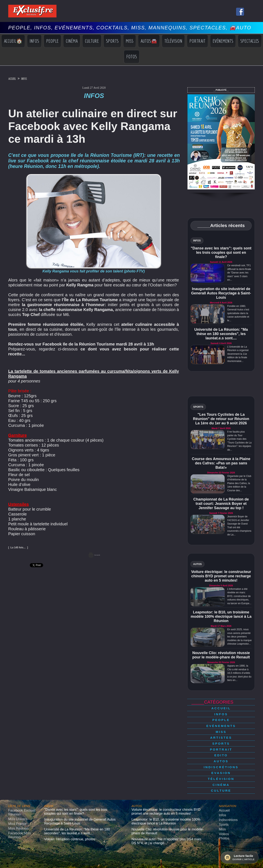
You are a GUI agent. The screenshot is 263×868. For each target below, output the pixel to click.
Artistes (221, 730)
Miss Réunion (16, 804)
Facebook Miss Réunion (17, 810)
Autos (221, 748)
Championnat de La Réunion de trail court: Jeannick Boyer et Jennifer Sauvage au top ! (221, 504)
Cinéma (72, 41)
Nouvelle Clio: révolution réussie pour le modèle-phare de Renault (221, 655)
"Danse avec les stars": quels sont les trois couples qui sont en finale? (221, 253)
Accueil (14, 79)
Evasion (221, 757)
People (52, 41)
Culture (92, 41)
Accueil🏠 (13, 41)
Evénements (223, 41)
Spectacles (250, 41)
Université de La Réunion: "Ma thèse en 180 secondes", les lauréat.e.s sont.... (221, 334)
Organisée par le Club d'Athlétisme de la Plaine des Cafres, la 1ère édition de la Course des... (239, 483)
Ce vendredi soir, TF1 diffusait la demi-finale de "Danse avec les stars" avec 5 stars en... (239, 273)
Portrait (197, 41)
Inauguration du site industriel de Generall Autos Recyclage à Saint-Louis (221, 293)
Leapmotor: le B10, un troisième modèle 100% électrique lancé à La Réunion (221, 617)
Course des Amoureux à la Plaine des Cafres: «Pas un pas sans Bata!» (221, 463)
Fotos (132, 56)
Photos (223, 812)
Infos (34, 41)
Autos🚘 (149, 41)
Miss (130, 41)
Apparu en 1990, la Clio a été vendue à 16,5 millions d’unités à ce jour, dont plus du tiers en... (239, 673)
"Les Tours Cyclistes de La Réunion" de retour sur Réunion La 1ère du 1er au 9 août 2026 (221, 419)
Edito (221, 744)
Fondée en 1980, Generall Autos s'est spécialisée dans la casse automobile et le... (238, 313)
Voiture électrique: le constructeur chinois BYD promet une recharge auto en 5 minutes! (221, 576)
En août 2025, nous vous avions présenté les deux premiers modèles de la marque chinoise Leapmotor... (239, 637)
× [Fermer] (2, 862)
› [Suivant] (6, 866)
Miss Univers (16, 796)
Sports (112, 41)
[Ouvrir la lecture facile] (240, 858)
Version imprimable (94, 554)
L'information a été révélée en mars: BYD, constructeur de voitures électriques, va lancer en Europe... (239, 596)
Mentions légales (131, 850)
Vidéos (223, 809)
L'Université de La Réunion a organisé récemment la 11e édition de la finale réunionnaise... (238, 354)
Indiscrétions (221, 753)
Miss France (16, 800)
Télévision (173, 41)
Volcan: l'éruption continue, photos (65, 813)
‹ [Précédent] (2, 866)
